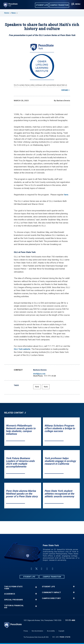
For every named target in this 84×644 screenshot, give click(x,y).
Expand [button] (65, 90)
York (37, 387)
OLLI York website (22, 349)
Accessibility (51, 631)
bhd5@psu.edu (39, 374)
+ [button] (36, 587)
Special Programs (14, 600)
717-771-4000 (70, 620)
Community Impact (51, 592)
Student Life (41, 5)
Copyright (61, 631)
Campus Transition (59, 5)
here (66, 195)
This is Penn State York (13, 588)
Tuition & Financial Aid (14, 607)
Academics (10, 594)
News (14, 13)
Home (7, 13)
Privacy (26, 631)
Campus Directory (51, 598)
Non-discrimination (37, 631)
